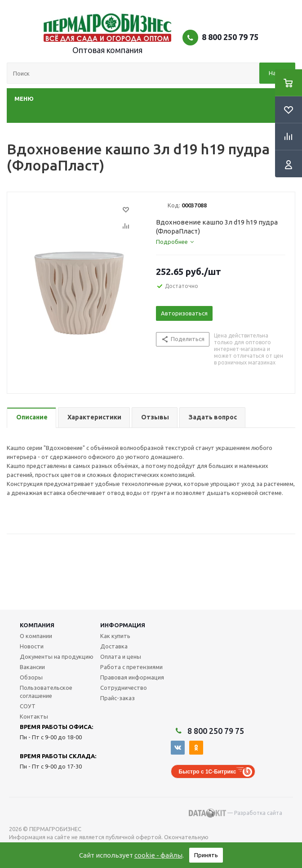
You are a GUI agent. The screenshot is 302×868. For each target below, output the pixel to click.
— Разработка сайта (235, 813)
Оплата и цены (121, 657)
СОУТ (28, 706)
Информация (123, 625)
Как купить (115, 636)
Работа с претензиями (131, 667)
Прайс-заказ (118, 698)
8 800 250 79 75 (230, 37)
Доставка (114, 646)
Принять (206, 855)
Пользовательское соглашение (46, 692)
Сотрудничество (124, 688)
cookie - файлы (158, 855)
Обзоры (31, 677)
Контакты (34, 716)
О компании (36, 636)
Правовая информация (132, 677)
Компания (37, 625)
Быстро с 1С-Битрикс (208, 772)
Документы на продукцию (57, 657)
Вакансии (32, 667)
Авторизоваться (184, 313)
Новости (32, 646)
